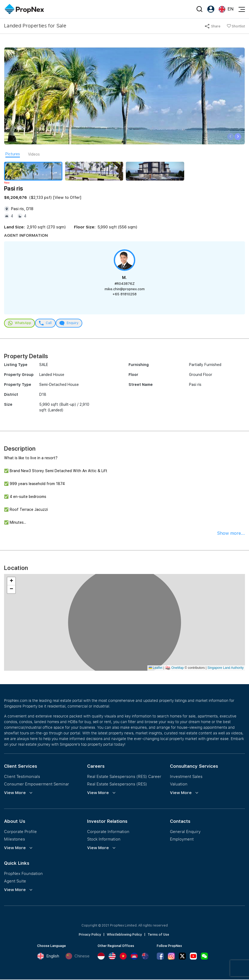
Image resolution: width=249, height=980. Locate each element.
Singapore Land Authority (225, 669)
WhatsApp (20, 323)
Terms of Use (158, 935)
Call (47, 323)
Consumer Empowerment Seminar (37, 784)
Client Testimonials (22, 777)
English (48, 957)
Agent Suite (15, 881)
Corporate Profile (20, 832)
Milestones (15, 839)
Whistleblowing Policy (124, 935)
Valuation (179, 784)
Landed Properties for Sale (35, 26)
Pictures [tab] (13, 154)
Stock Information (104, 839)
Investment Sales (186, 777)
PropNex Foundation (23, 874)
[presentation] (231, 137)
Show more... (231, 534)
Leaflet (156, 669)
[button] (11, 582)
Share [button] (213, 26)
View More (15, 793)
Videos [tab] (34, 154)
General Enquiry (185, 832)
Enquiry (72, 323)
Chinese (77, 957)
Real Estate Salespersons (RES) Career (124, 777)
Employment (182, 839)
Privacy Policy (90, 935)
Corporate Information (108, 832)
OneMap (177, 669)
